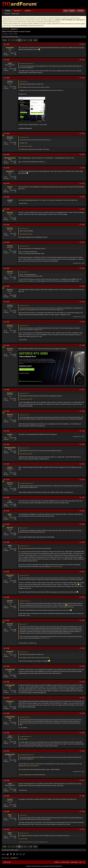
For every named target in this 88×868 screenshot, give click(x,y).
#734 (83, 302)
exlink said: (23, 82)
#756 (83, 751)
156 (31, 40)
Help (80, 862)
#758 (83, 796)
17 (14, 40)
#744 (83, 511)
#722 (83, 60)
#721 (83, 44)
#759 (83, 812)
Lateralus (5, 34)
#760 (83, 829)
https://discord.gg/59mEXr (31, 766)
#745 (83, 524)
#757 (83, 780)
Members (28, 11)
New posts (17, 11)
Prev (5, 40)
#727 (83, 183)
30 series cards (23, 839)
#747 (83, 572)
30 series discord (57, 566)
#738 (83, 411)
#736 (83, 345)
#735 (83, 322)
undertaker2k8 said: (25, 736)
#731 (83, 242)
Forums (8, 11)
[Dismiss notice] (84, 18)
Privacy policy (74, 862)
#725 (83, 155)
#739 (83, 431)
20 (22, 40)
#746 (83, 542)
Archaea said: (23, 137)
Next (35, 40)
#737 (83, 390)
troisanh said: (23, 833)
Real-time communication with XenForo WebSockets (49, 866)
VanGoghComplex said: (26, 64)
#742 (83, 480)
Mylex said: (23, 528)
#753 (83, 698)
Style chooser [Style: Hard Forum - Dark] (7, 862)
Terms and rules (65, 862)
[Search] (80, 11)
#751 (83, 666)
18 (16, 40)
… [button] (11, 40)
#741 (83, 464)
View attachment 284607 (26, 146)
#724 (83, 134)
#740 (83, 444)
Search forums (15, 14)
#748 (83, 597)
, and (30, 775)
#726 (83, 168)
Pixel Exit (34, 866)
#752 (83, 682)
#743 (83, 497)
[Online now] (3, 135)
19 (19, 40)
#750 (83, 648)
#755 (83, 733)
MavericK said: (23, 393)
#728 (83, 197)
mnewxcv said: (23, 246)
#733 (83, 286)
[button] (22, 11)
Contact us (57, 862)
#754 (83, 713)
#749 (83, 620)
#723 (83, 78)
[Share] (80, 44)
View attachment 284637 (26, 399)
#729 (83, 209)
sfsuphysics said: (24, 601)
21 (25, 40)
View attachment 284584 (26, 234)
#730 (83, 225)
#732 (83, 268)
